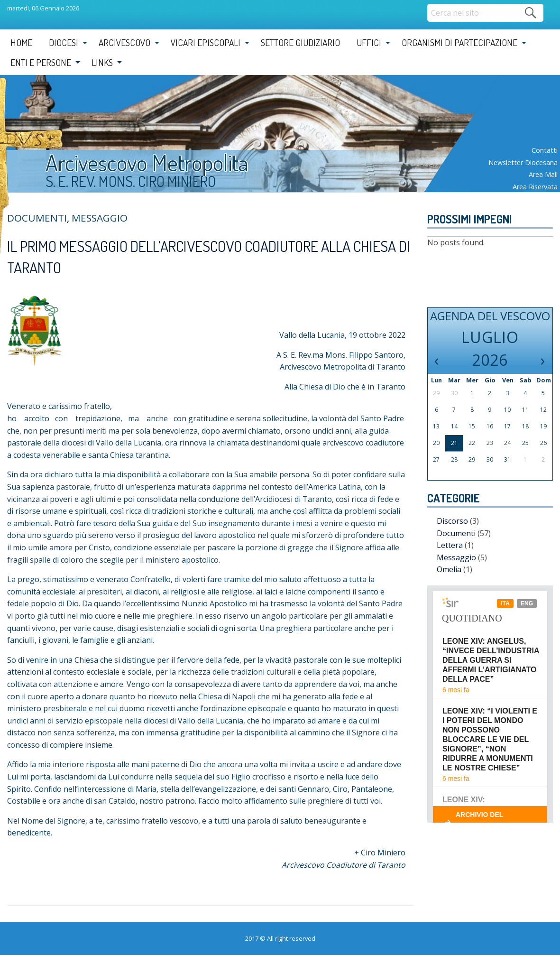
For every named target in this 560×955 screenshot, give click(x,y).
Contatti (545, 150)
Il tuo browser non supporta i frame (490, 704)
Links (102, 62)
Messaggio (100, 218)
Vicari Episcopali (206, 42)
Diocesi (64, 42)
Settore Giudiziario (300, 42)
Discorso (452, 521)
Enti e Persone (41, 62)
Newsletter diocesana (523, 162)
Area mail (543, 174)
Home (21, 42)
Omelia (449, 569)
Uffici (369, 42)
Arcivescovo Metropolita (147, 162)
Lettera (450, 545)
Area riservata (535, 187)
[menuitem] (21, 43)
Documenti (456, 533)
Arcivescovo (124, 42)
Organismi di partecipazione (459, 42)
